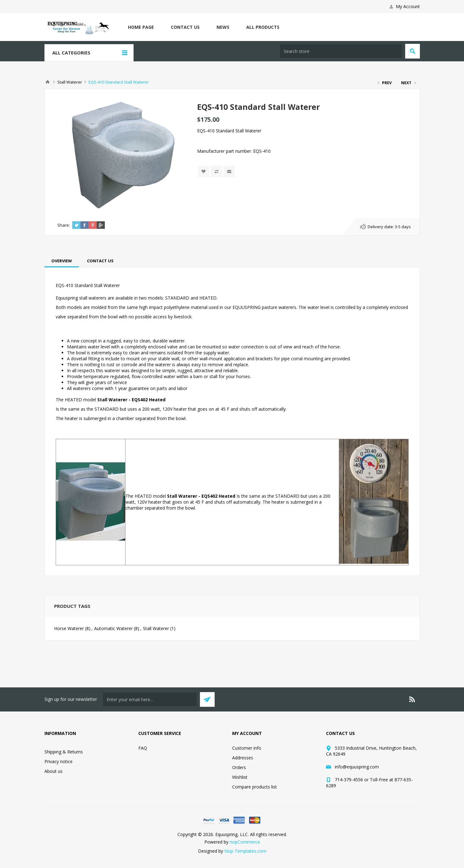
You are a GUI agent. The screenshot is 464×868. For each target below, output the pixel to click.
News (223, 27)
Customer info (247, 748)
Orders (239, 767)
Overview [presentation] (62, 261)
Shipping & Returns (64, 752)
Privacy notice (59, 761)
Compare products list (255, 787)
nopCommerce (245, 842)
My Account (408, 6)
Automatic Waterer (113, 628)
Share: (64, 225)
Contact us (185, 27)
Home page (141, 27)
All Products (263, 27)
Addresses (243, 758)
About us (54, 771)
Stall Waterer (156, 628)
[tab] (62, 261)
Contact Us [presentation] (100, 261)
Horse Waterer (69, 628)
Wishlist (240, 777)
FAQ (143, 748)
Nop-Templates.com (245, 851)
